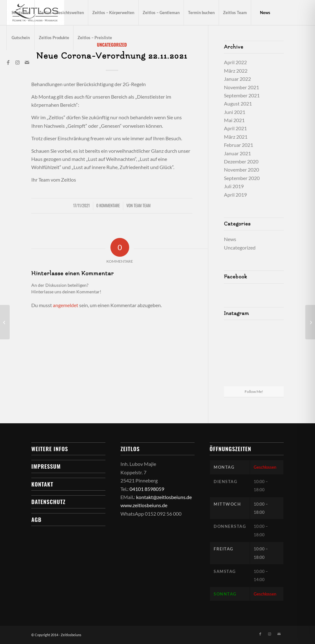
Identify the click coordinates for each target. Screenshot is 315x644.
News (230, 239)
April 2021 (235, 128)
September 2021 (242, 95)
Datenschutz (48, 502)
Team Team (142, 206)
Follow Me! (254, 392)
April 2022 (235, 62)
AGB (36, 519)
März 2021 (236, 137)
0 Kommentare (108, 206)
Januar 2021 (237, 153)
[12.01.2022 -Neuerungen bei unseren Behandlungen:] (310, 322)
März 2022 (236, 71)
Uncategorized (240, 247)
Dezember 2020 (241, 161)
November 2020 (241, 170)
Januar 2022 (237, 79)
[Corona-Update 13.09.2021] (5, 322)
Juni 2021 (235, 112)
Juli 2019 (234, 186)
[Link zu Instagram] (18, 62)
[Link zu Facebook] (8, 62)
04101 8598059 (147, 489)
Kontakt (42, 484)
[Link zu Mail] (27, 62)
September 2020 (242, 178)
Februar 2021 (239, 145)
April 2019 (235, 195)
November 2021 (241, 87)
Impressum (46, 466)
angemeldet (66, 305)
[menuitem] (20, 13)
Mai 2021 (234, 120)
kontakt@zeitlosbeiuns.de (164, 497)
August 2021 (238, 103)
